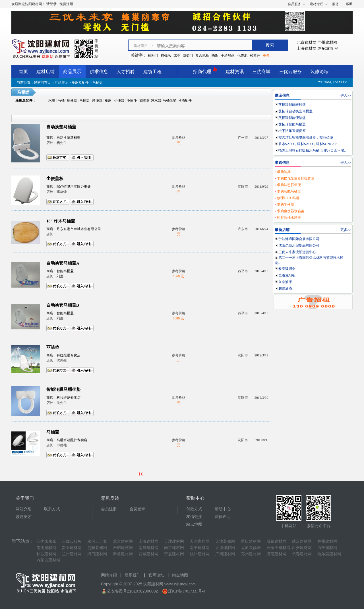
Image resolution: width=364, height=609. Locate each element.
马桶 (61, 100)
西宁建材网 (327, 548)
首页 (23, 72)
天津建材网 (174, 541)
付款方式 (194, 509)
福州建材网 (327, 541)
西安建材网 (302, 548)
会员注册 (109, 509)
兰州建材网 (72, 554)
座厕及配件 (80, 82)
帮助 (349, 4)
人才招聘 (126, 72)
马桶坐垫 (169, 100)
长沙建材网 (46, 554)
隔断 (215, 55)
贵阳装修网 (97, 548)
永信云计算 (97, 541)
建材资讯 (235, 72)
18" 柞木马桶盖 (61, 221)
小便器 (119, 100)
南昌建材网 (148, 548)
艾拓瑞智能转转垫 (292, 105)
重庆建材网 (251, 541)
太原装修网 (251, 548)
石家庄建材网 (278, 548)
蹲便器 (97, 100)
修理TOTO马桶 (288, 198)
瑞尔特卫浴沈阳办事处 (74, 187)
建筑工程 (152, 72)
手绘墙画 (228, 55)
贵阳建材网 (72, 548)
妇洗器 (144, 100)
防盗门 (188, 55)
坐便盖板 (55, 179)
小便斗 (132, 100)
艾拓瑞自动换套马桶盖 (295, 111)
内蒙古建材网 (48, 560)
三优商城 (261, 72)
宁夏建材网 (174, 554)
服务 (336, 4)
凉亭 (177, 55)
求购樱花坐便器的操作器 (296, 178)
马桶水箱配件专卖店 (72, 440)
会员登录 (137, 509)
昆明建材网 (46, 548)
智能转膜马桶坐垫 (63, 389)
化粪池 (242, 55)
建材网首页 (42, 82)
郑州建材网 (251, 554)
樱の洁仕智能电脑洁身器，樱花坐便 (306, 137)
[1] (141, 474)
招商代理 (205, 71)
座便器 (72, 100)
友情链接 (194, 517)
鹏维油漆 (285, 288)
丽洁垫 (53, 347)
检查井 (255, 55)
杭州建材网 (200, 554)
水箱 (52, 100)
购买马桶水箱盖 (289, 218)
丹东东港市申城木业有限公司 (79, 229)
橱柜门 (153, 55)
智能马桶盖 (65, 271)
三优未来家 (46, 541)
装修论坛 (319, 72)
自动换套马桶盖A (63, 263)
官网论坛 (156, 575)
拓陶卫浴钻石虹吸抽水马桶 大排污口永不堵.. (312, 150)
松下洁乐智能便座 (292, 131)
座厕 (108, 100)
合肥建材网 (123, 548)
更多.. (267, 55)
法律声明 (223, 517)
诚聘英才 (24, 517)
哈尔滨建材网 (329, 554)
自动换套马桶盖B (63, 305)
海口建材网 (97, 554)
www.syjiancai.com (180, 584)
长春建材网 (302, 554)
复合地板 (202, 55)
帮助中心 (223, 509)
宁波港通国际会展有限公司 (299, 239)
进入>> (346, 96)
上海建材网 (307, 48)
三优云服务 (290, 72)
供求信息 (99, 72)
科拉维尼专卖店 (69, 355)
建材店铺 (45, 72)
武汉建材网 (302, 541)
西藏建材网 (148, 554)
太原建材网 (225, 548)
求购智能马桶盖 (289, 191)
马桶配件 (185, 100)
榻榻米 (166, 55)
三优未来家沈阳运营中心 (297, 252)
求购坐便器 (286, 205)
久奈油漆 (285, 282)
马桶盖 (84, 100)
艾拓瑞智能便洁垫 (292, 118)
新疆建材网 (123, 554)
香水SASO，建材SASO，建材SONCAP (308, 144)
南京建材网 (174, 548)
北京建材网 (307, 43)
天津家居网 (200, 541)
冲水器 (156, 100)
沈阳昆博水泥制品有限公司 (299, 245)
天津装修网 (225, 541)
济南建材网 (276, 554)
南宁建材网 (200, 548)
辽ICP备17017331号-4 (187, 591)
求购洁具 (284, 172)
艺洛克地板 (287, 275)
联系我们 (133, 575)
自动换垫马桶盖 (61, 127)
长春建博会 (287, 269)
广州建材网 (327, 43)
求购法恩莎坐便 (289, 185)
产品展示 (61, 82)
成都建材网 (276, 541)
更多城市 (328, 48)
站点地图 (194, 524)
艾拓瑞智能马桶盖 (292, 124)
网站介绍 (24, 509)
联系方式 (52, 509)
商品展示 (72, 72)
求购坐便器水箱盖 (291, 211)
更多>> (346, 230)
